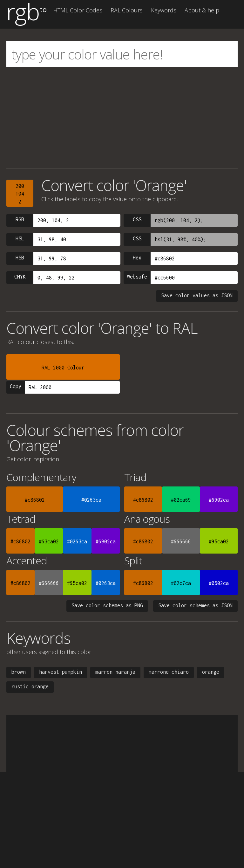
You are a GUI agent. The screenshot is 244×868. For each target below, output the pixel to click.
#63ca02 (49, 541)
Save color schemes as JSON (195, 605)
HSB (20, 258)
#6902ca (219, 500)
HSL (20, 238)
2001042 (20, 194)
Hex (137, 258)
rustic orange (30, 686)
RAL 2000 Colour (63, 368)
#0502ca (219, 583)
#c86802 (35, 500)
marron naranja (115, 672)
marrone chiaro (169, 672)
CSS (137, 219)
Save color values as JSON (197, 295)
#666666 (181, 541)
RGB (20, 219)
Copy (16, 386)
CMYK (20, 277)
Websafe (137, 277)
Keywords (164, 10)
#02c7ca (181, 583)
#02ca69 (181, 500)
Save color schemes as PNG (107, 605)
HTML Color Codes (78, 10)
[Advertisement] (122, 118)
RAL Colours (127, 10)
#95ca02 (219, 541)
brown (19, 672)
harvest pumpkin (61, 672)
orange (211, 672)
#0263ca (91, 500)
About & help (202, 10)
